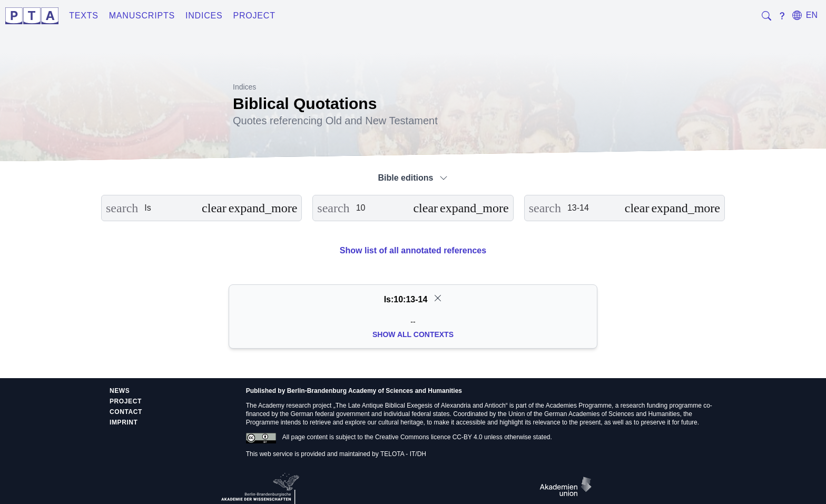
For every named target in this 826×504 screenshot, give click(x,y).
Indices (204, 16)
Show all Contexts (413, 334)
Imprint (124, 422)
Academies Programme (579, 406)
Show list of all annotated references (413, 250)
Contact (126, 412)
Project (254, 16)
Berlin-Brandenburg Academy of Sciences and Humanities (375, 391)
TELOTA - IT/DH (403, 454)
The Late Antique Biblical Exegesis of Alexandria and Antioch (421, 406)
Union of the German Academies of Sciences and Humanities (594, 414)
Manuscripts (142, 16)
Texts (84, 16)
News (120, 391)
